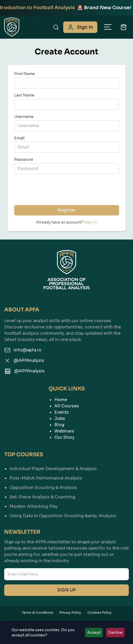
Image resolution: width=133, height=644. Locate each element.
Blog (59, 425)
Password (23, 159)
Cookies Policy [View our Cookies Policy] (99, 612)
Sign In (90, 222)
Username (24, 117)
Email (19, 138)
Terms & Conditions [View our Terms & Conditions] (38, 612)
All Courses (67, 406)
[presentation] (67, 189)
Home (61, 400)
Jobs (60, 418)
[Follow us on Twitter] (66, 361)
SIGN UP (66, 590)
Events (62, 412)
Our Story (64, 437)
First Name (25, 74)
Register (66, 210)
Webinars (64, 431)
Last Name (24, 95)
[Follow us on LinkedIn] (66, 371)
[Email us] (66, 350)
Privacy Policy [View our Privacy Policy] (70, 612)
